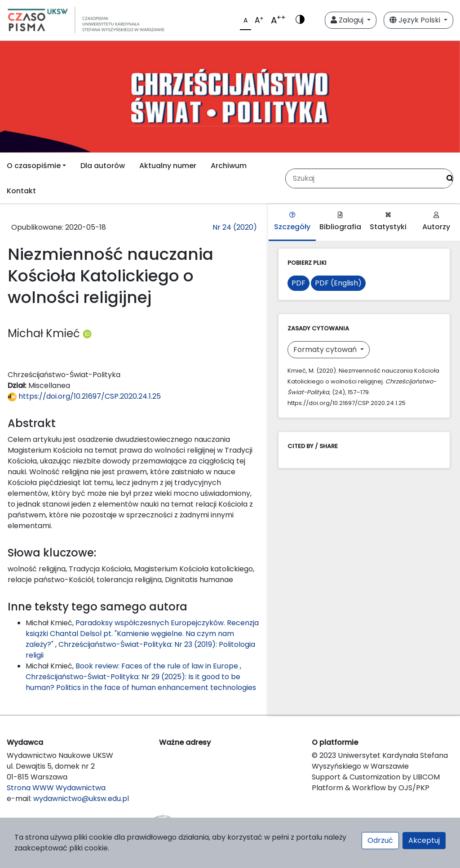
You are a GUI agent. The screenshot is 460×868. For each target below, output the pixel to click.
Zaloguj (348, 20)
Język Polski (416, 20)
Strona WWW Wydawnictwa (56, 788)
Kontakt (21, 191)
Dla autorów (103, 166)
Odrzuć (380, 840)
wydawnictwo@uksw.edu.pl (81, 799)
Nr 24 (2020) (235, 227)
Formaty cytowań (326, 349)
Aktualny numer (168, 166)
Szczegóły (292, 222)
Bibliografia (340, 222)
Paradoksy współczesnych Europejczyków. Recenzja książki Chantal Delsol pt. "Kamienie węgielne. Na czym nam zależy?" (142, 634)
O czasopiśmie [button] (34, 166)
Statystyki (388, 222)
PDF (299, 283)
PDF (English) (338, 283)
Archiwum (229, 166)
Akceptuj (424, 840)
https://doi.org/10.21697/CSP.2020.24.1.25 (84, 396)
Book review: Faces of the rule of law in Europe (158, 666)
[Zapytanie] (363, 178)
